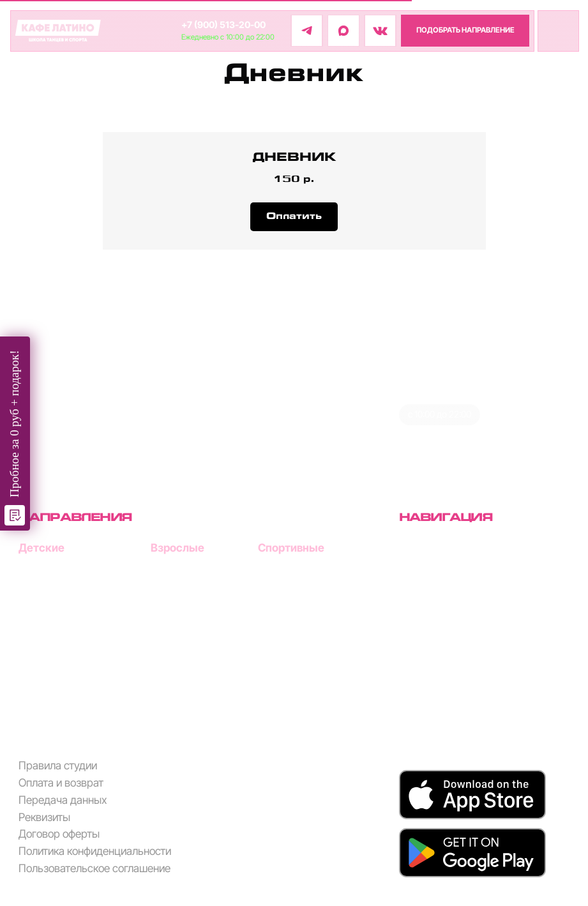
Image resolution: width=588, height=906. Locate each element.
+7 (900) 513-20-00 (223, 25)
